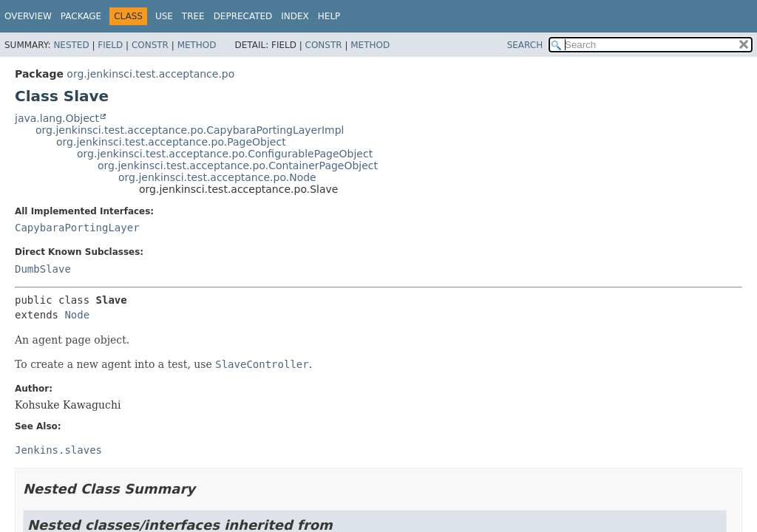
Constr (150, 45)
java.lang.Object (57, 118)
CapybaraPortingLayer (77, 228)
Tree (193, 16)
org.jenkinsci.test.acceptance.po (150, 74)
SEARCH (525, 45)
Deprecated (243, 16)
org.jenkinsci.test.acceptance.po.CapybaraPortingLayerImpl (190, 130)
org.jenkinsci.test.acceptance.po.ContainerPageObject (238, 166)
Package (81, 16)
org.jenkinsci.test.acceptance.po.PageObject (171, 142)
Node (77, 315)
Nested (71, 45)
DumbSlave (43, 269)
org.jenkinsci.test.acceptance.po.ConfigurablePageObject (225, 154)
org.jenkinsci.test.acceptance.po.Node (217, 177)
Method (197, 45)
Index (295, 16)
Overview (28, 16)
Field (110, 45)
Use (164, 16)
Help (329, 16)
